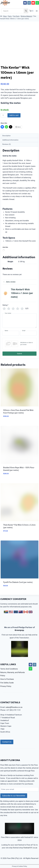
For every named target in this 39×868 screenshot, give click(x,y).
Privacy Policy (6, 686)
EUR (16, 612)
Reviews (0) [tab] (7, 144)
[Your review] (19, 321)
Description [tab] (6, 136)
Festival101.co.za (30, 848)
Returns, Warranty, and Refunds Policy (13, 674)
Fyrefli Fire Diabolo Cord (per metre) (18, 582)
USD (11, 612)
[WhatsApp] (37, 3)
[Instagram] (29, 3)
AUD (21, 612)
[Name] (11, 333)
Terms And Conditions (9, 669)
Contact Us (7, 742)
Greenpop (19, 630)
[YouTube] (33, 3)
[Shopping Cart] (32, 11)
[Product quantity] (4, 115)
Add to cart (14, 115)
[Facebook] (25, 3)
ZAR (6, 612)
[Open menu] (37, 11)
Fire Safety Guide (7, 683)
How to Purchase (7, 679)
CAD (26, 612)
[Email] (28, 333)
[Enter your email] (19, 789)
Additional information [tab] (10, 140)
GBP (30, 612)
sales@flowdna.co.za (14, 707)
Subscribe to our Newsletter (14, 796)
